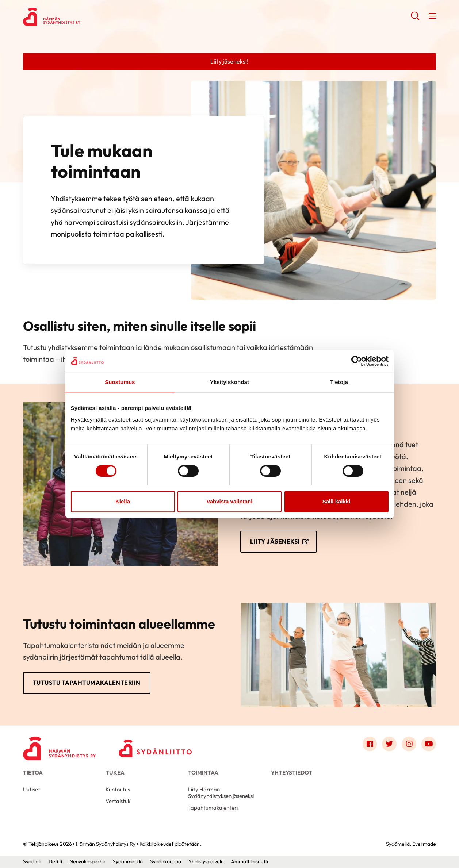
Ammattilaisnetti (249, 862)
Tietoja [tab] (339, 382)
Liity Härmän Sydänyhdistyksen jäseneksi (221, 793)
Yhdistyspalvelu (206, 862)
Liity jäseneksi (275, 542)
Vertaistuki (118, 801)
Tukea (115, 773)
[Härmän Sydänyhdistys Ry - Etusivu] (60, 746)
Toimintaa (203, 773)
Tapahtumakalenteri (213, 808)
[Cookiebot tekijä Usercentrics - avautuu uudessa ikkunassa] (357, 361)
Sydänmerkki (128, 862)
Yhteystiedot (292, 773)
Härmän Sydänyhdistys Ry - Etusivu (81, 17)
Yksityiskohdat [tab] (229, 382)
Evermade (424, 844)
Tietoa (33, 773)
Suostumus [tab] (120, 382)
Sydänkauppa (166, 862)
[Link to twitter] (389, 744)
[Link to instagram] (409, 744)
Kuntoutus (118, 790)
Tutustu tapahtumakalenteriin (87, 683)
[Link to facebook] (370, 744)
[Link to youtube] (429, 744)
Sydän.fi (32, 862)
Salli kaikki (336, 501)
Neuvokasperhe (87, 862)
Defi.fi (55, 862)
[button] (415, 18)
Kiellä (123, 501)
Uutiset (32, 790)
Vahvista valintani (230, 501)
